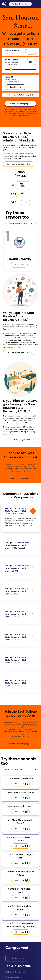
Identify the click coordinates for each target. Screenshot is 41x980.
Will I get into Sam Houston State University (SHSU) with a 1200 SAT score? (20, 545)
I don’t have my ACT (14, 82)
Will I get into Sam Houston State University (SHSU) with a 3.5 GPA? (20, 614)
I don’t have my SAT (13, 65)
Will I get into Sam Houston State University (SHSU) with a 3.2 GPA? (20, 637)
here (20, 158)
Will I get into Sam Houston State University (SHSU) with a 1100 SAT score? (20, 568)
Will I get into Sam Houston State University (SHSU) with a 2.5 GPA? (20, 683)
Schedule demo (17, 958)
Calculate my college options (20, 104)
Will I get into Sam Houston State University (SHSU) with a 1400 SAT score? (20, 511)
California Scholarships (16, 972)
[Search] (20, 4)
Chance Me (19, 265)
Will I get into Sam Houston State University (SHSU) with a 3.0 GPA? (20, 660)
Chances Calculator (14, 977)
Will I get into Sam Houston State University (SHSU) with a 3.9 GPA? (20, 591)
